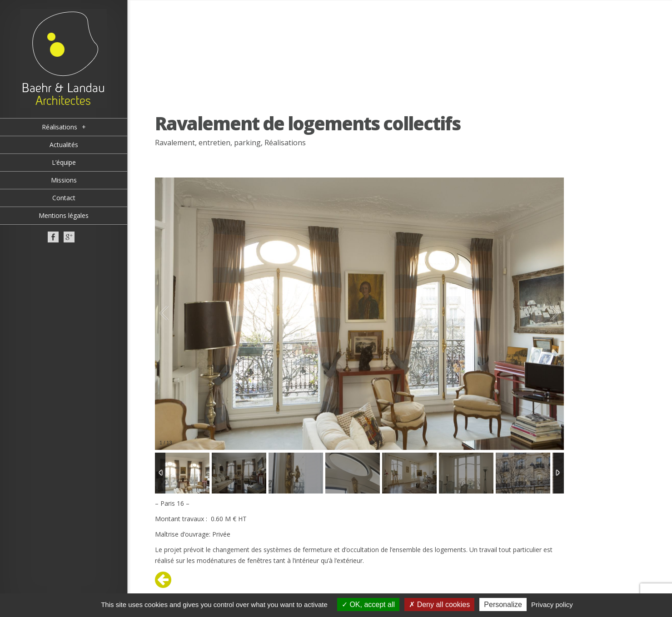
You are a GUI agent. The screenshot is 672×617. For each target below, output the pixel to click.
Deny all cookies (439, 605)
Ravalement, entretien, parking (208, 143)
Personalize (503, 605)
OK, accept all (368, 605)
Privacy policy (552, 605)
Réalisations (285, 143)
